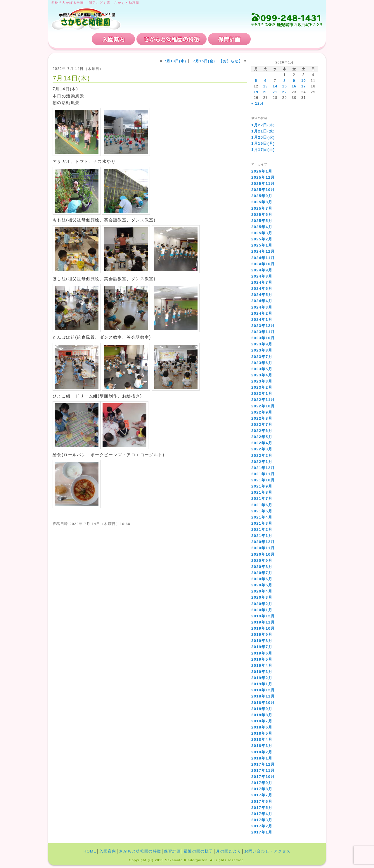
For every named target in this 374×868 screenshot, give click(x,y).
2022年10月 (263, 406)
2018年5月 (262, 733)
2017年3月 (262, 820)
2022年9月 (262, 412)
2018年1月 (262, 758)
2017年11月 (263, 770)
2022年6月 (262, 431)
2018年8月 (262, 715)
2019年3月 (262, 672)
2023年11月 (263, 332)
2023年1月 (262, 393)
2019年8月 (262, 641)
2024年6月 (262, 289)
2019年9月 (262, 634)
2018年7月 (262, 721)
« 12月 (258, 104)
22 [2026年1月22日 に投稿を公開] (285, 92)
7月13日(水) (175, 61)
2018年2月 (262, 752)
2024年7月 (262, 282)
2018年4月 (262, 739)
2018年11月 (263, 696)
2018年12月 (263, 690)
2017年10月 (263, 777)
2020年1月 (262, 610)
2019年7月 (262, 647)
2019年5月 (262, 659)
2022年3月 (262, 449)
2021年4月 (262, 517)
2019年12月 (263, 616)
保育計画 (229, 39)
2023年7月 (262, 357)
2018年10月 (263, 703)
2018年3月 (262, 746)
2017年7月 (262, 795)
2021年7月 (262, 498)
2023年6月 (262, 363)
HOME (71, 39)
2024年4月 (262, 301)
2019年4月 (262, 665)
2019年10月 (263, 628)
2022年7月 (262, 424)
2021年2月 (262, 529)
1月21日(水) (263, 131)
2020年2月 (262, 604)
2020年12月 (263, 542)
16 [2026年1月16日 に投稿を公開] (294, 86)
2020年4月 (262, 591)
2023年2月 (262, 387)
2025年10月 (263, 190)
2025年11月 (263, 184)
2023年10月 (263, 338)
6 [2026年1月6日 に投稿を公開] (266, 81)
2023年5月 (262, 369)
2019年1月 (262, 684)
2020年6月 (262, 579)
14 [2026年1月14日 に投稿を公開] (275, 86)
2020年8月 (262, 567)
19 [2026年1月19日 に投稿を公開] (256, 92)
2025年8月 (262, 202)
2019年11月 (263, 622)
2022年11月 (263, 400)
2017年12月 (263, 764)
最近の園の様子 (199, 851)
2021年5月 (262, 511)
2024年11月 (263, 258)
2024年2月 (262, 313)
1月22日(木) (263, 125)
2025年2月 (262, 239)
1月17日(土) (263, 150)
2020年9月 (262, 560)
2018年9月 (262, 709)
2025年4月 (262, 227)
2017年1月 (262, 832)
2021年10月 (263, 480)
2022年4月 (262, 443)
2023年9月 (262, 344)
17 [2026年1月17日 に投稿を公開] (304, 86)
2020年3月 (262, 597)
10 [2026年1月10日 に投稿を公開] (304, 81)
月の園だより (229, 851)
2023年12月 (263, 326)
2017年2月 (262, 826)
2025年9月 (262, 196)
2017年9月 (262, 783)
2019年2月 (262, 678)
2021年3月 (262, 523)
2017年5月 (262, 808)
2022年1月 (262, 462)
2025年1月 (262, 245)
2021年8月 (262, 492)
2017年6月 (262, 801)
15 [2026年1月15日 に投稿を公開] (285, 86)
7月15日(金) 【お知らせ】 (218, 61)
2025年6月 (262, 215)
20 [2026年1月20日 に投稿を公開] (266, 92)
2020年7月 (262, 573)
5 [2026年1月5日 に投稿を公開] (256, 81)
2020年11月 (263, 548)
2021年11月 (263, 474)
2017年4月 (262, 814)
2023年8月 (262, 350)
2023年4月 (262, 375)
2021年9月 (262, 486)
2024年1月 (262, 320)
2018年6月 (262, 727)
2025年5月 (262, 221)
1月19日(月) (263, 143)
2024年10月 (263, 264)
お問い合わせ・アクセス (288, 39)
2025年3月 (262, 233)
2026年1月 (262, 171)
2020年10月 (263, 554)
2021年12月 (263, 468)
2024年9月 (262, 270)
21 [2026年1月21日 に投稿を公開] (275, 92)
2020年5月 (262, 585)
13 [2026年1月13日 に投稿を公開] (266, 86)
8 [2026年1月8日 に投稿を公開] (285, 81)
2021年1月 (262, 536)
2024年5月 (262, 295)
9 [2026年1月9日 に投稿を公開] (294, 81)
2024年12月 (263, 251)
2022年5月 (262, 437)
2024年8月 (262, 276)
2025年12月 (263, 177)
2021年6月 (262, 505)
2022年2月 (262, 455)
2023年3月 (262, 381)
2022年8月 (262, 418)
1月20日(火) (263, 137)
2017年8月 (262, 789)
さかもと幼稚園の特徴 (172, 39)
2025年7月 (262, 208)
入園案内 (113, 39)
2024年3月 (262, 307)
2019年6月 (262, 653)
